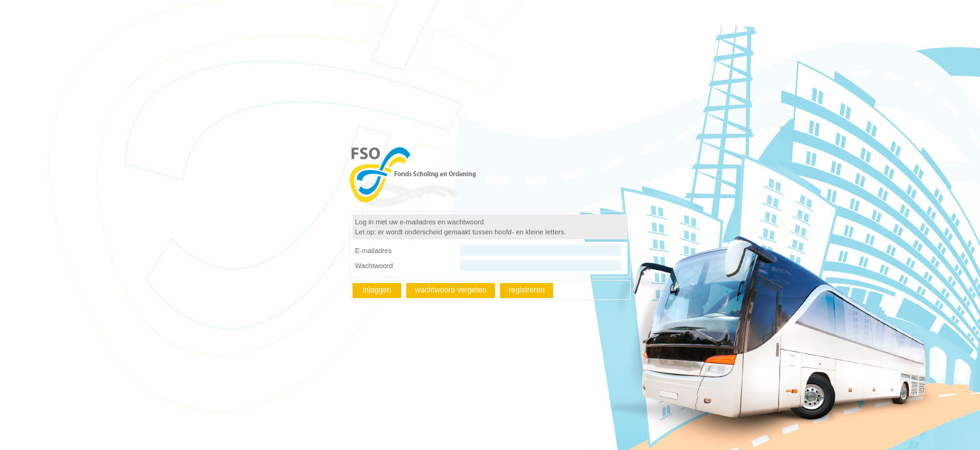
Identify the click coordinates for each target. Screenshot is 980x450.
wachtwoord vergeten (451, 290)
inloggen (377, 290)
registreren (527, 290)
